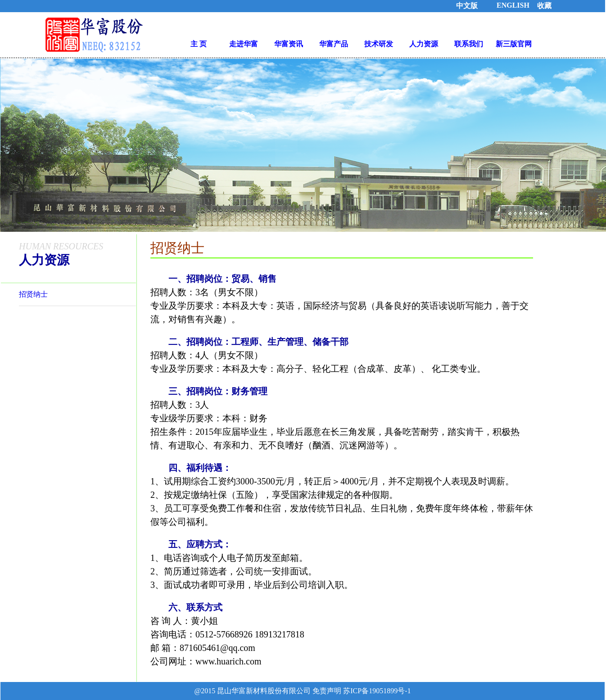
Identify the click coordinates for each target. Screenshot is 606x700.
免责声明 (327, 691)
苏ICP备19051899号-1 (376, 691)
